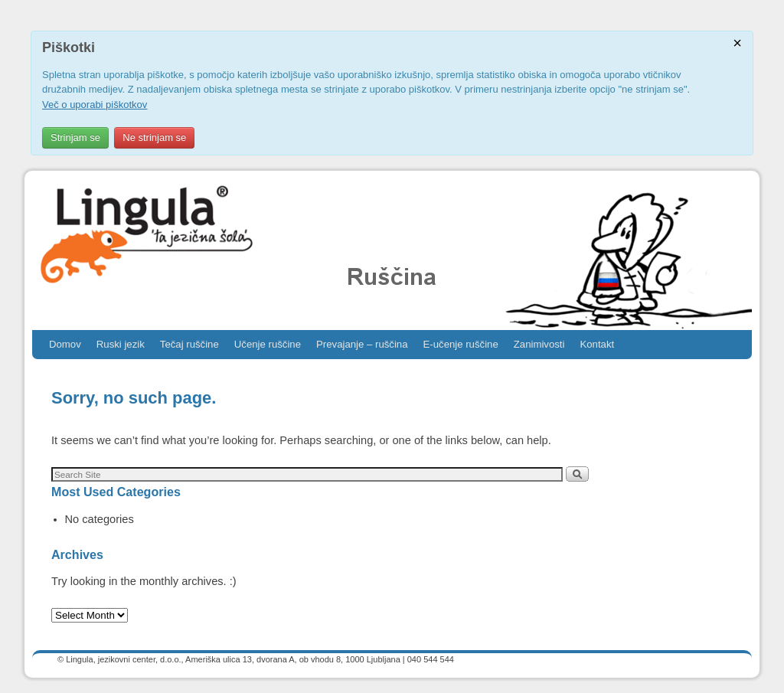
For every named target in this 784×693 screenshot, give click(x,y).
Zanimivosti (539, 344)
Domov (65, 344)
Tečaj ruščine (189, 344)
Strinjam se (75, 137)
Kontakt (597, 344)
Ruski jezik (121, 344)
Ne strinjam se (154, 137)
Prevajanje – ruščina (362, 344)
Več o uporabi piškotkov (95, 105)
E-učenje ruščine (461, 344)
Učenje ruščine (268, 344)
